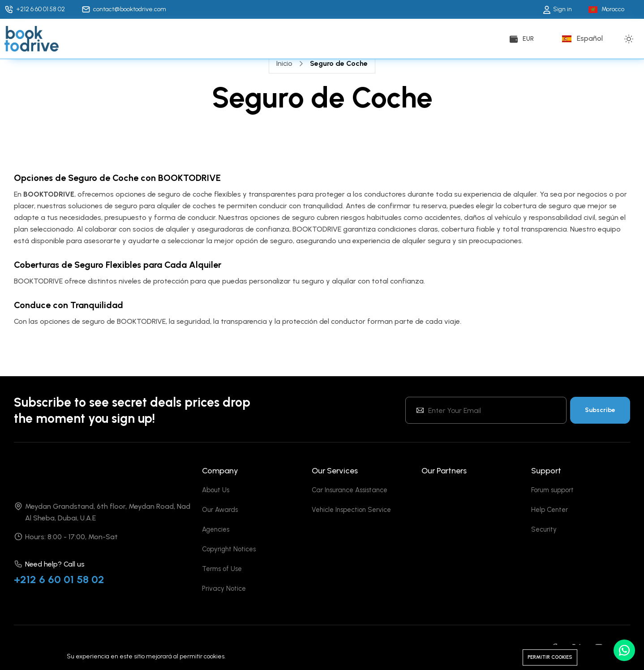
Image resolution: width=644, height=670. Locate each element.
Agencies (216, 529)
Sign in (557, 9)
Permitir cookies (550, 657)
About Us (216, 490)
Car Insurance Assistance (350, 490)
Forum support (552, 490)
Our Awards (220, 510)
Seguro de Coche (339, 63)
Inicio (284, 63)
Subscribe (600, 410)
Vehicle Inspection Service (351, 510)
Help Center (550, 510)
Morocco (613, 9)
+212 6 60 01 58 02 (59, 579)
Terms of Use (222, 569)
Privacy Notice (224, 588)
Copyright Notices (229, 549)
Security (544, 529)
